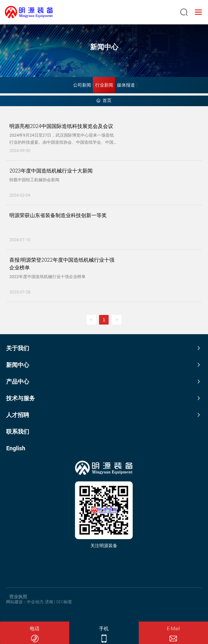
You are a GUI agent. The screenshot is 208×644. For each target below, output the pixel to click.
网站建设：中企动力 (25, 602)
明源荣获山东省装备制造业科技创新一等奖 (58, 215)
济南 (49, 602)
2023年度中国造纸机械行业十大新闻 (51, 171)
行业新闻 (104, 85)
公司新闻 (82, 85)
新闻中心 (104, 47)
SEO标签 (64, 602)
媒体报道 (126, 85)
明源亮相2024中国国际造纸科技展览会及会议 (61, 126)
